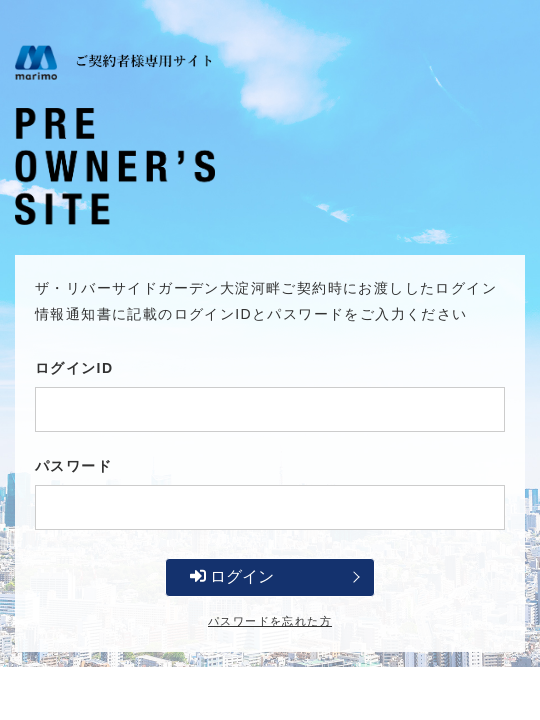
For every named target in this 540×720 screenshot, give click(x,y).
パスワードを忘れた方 (270, 621)
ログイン (232, 576)
